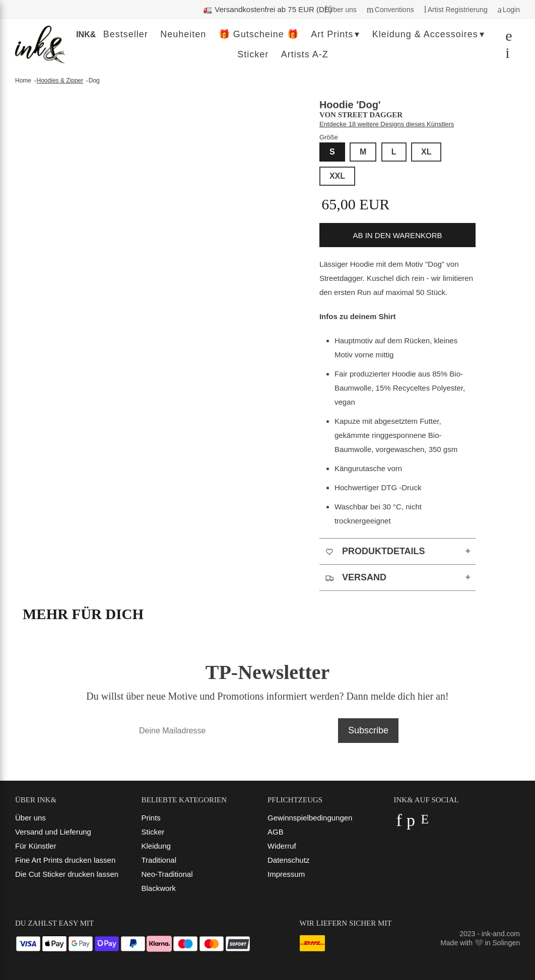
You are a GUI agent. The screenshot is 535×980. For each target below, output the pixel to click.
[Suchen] (506, 38)
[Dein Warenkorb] (505, 55)
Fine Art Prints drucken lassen (65, 860)
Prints (151, 818)
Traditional (159, 860)
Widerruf (282, 846)
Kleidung (156, 846)
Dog (94, 81)
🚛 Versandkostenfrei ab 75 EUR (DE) (267, 9)
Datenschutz (288, 860)
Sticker (153, 832)
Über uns (30, 818)
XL (426, 152)
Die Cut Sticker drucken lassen (67, 874)
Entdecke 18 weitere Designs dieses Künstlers (387, 124)
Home (23, 81)
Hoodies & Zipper (60, 81)
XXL (337, 176)
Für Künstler (36, 846)
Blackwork (159, 888)
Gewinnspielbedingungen (310, 818)
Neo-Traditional (167, 874)
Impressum (286, 874)
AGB (276, 832)
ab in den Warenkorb (398, 235)
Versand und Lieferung (53, 832)
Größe (329, 137)
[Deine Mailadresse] (233, 731)
